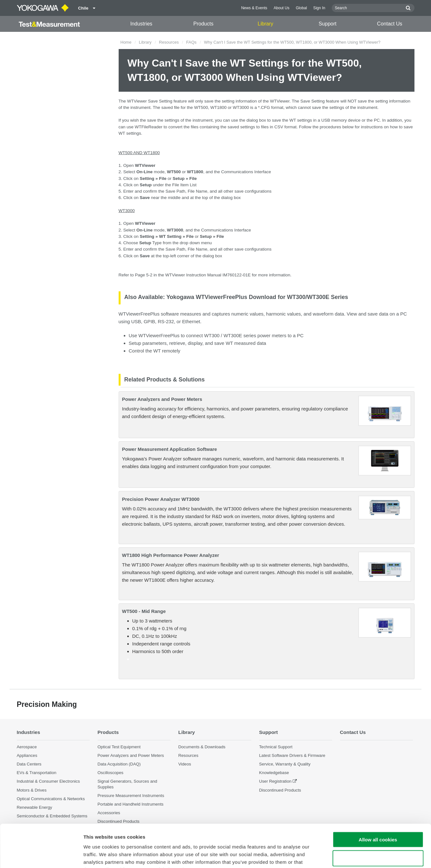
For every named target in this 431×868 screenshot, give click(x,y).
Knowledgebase (274, 773)
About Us (282, 8)
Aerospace (27, 747)
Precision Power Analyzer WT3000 (161, 499)
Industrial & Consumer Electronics (49, 781)
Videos (185, 764)
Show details (334, 855)
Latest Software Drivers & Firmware (292, 755)
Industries (141, 24)
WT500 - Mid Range (144, 611)
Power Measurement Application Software (170, 449)
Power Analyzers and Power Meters (162, 399)
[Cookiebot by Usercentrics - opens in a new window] (41, 856)
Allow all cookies (378, 799)
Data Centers (29, 764)
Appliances (27, 755)
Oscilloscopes (111, 773)
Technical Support (276, 747)
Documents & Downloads (202, 747)
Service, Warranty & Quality (285, 764)
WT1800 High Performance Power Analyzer (171, 555)
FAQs (191, 42)
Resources (169, 42)
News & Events (254, 8)
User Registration (275, 781)
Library (265, 24)
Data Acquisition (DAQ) (119, 764)
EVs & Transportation (37, 773)
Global (301, 8)
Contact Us (389, 24)
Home (126, 42)
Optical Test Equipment (119, 747)
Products (203, 24)
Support (328, 24)
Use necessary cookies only (378, 818)
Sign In (319, 8)
